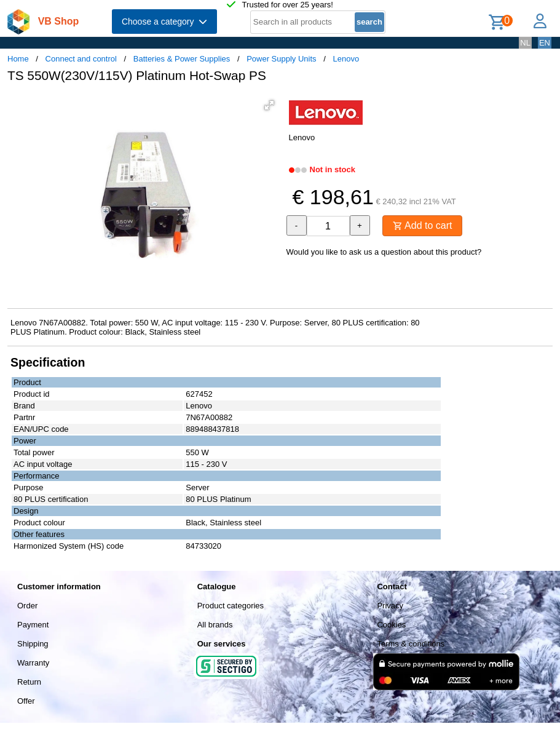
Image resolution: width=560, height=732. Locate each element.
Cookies (391, 625)
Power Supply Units (281, 59)
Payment (33, 625)
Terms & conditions (411, 644)
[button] (269, 105)
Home (18, 59)
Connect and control (81, 59)
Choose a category (164, 22)
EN (545, 43)
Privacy (390, 606)
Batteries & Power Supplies (182, 59)
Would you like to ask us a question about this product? (384, 252)
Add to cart (423, 225)
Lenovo (346, 59)
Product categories (231, 606)
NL (525, 43)
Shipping (33, 644)
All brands (215, 625)
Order (27, 606)
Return (29, 682)
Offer (26, 701)
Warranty (33, 663)
